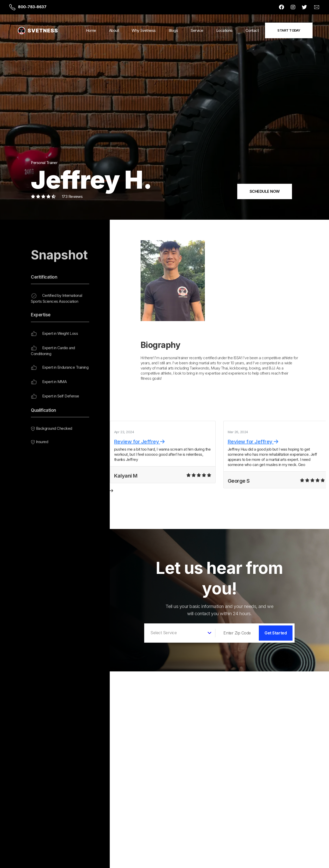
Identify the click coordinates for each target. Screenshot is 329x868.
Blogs (173, 30)
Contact (252, 30)
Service (197, 30)
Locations (224, 30)
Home (91, 30)
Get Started (276, 633)
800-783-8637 (32, 7)
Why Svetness (144, 30)
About (114, 30)
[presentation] (111, 507)
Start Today (289, 30)
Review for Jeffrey (139, 458)
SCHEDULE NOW (265, 191)
